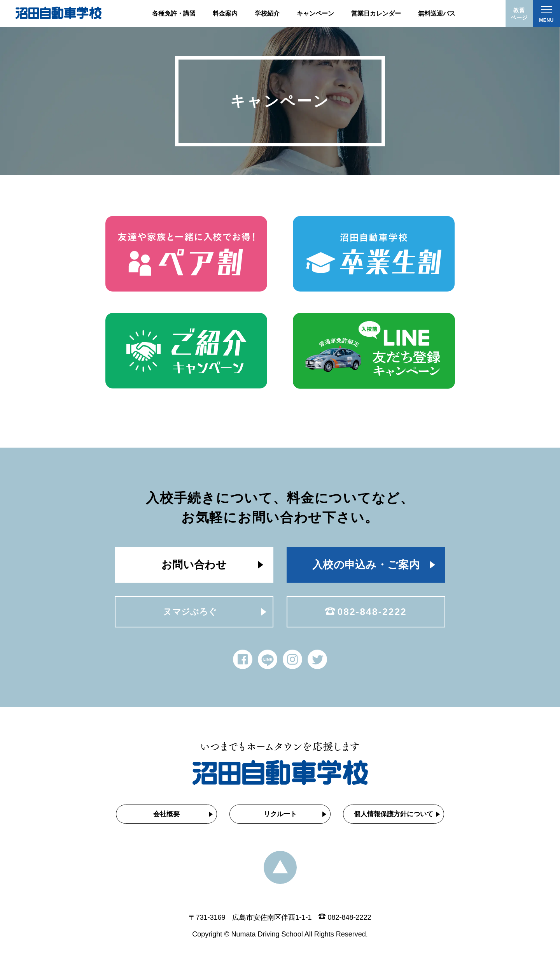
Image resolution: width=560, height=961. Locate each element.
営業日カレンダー (376, 13)
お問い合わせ (194, 565)
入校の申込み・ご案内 (366, 565)
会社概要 (166, 814)
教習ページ (519, 14)
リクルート (280, 814)
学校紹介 (267, 13)
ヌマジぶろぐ (190, 612)
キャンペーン (315, 13)
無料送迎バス (437, 13)
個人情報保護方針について (394, 814)
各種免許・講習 (174, 13)
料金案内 (225, 13)
